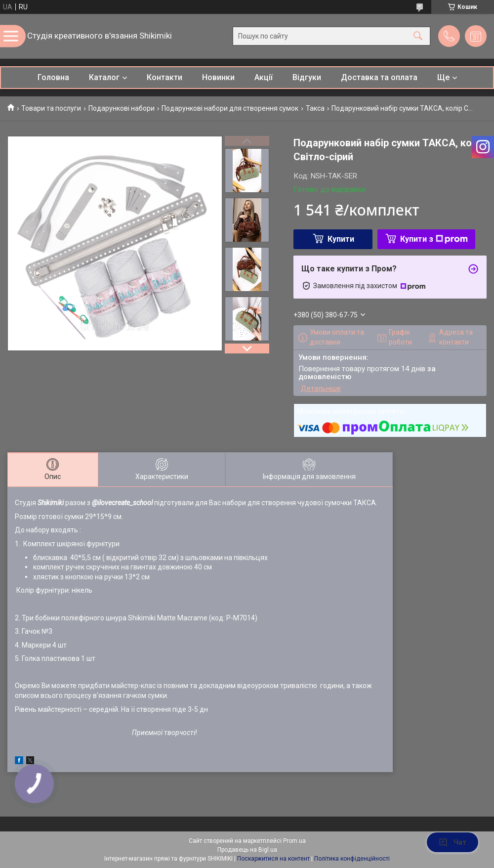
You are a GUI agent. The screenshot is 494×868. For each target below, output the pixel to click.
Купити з (434, 239)
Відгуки (307, 77)
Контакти (165, 77)
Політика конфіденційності (352, 859)
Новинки (218, 77)
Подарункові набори (122, 108)
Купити (341, 239)
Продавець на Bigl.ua (247, 850)
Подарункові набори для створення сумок (230, 108)
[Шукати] (418, 36)
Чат (453, 842)
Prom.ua (294, 841)
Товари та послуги (51, 108)
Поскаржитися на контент (273, 859)
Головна (53, 77)
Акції (264, 77)
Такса (315, 108)
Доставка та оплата (379, 77)
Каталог (104, 77)
